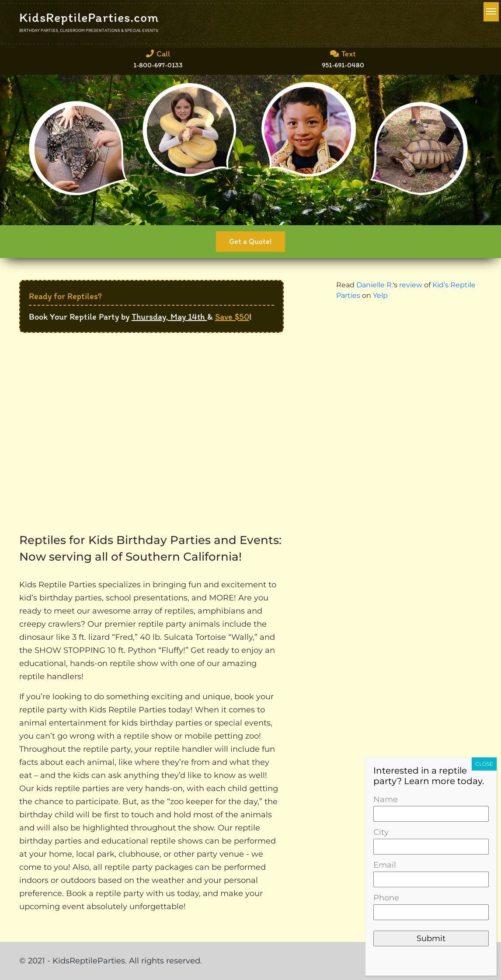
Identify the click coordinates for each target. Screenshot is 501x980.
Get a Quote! (250, 241)
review (411, 285)
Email (431, 872)
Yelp (380, 295)
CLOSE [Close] (484, 764)
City (431, 839)
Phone (431, 905)
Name (431, 807)
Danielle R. (374, 285)
